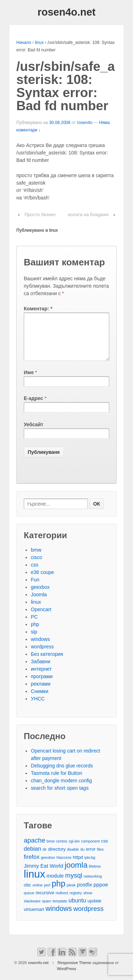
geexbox (40, 596)
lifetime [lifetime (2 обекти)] (95, 875)
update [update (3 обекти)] (95, 909)
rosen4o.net (67, 12)
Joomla (39, 603)
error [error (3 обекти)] (91, 858)
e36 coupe (42, 581)
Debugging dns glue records (62, 774)
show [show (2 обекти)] (88, 901)
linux (40, 43)
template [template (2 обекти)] (60, 909)
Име (29, 381)
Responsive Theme (74, 971)
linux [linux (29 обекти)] (34, 882)
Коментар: (38, 309)
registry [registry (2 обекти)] (76, 901)
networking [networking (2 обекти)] (93, 885)
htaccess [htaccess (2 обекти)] (64, 866)
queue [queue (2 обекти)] (29, 901)
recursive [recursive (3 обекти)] (45, 901)
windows (40, 648)
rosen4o (85, 123)
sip (34, 640)
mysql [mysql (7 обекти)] (74, 884)
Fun (35, 588)
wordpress (42, 655)
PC (34, 625)
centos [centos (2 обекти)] (62, 850)
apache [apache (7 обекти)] (35, 849)
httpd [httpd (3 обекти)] (78, 866)
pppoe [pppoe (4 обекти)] (101, 893)
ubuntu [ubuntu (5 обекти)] (77, 909)
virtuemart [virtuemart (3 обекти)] (34, 918)
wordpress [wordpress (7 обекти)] (88, 917)
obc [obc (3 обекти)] (27, 893)
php (35, 633)
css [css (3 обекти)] (104, 849)
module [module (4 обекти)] (55, 884)
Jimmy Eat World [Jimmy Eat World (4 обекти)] (43, 874)
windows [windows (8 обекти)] (59, 917)
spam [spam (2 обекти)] (46, 909)
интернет (41, 677)
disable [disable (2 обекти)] (73, 858)
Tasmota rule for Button (57, 782)
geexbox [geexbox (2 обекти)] (48, 866)
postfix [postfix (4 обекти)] (85, 893)
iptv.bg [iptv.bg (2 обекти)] (90, 866)
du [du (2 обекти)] (82, 858)
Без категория (47, 663)
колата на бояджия (88, 215)
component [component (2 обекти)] (91, 850)
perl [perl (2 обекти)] (47, 894)
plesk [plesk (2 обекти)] (71, 894)
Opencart (41, 618)
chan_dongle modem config (61, 789)
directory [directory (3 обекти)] (57, 858)
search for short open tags (60, 796)
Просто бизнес (40, 215)
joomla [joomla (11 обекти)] (76, 874)
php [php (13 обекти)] (59, 892)
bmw (36, 558)
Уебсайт (34, 433)
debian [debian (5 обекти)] (32, 857)
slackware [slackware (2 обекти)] (32, 909)
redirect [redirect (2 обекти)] (62, 901)
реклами (41, 692)
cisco (37, 566)
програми (42, 685)
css (35, 573)
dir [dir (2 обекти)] (45, 858)
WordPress (66, 977)
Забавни (41, 670)
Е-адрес (34, 407)
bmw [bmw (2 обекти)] (51, 850)
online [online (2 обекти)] (38, 894)
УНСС (38, 707)
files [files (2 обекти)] (100, 858)
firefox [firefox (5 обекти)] (32, 865)
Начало (24, 43)
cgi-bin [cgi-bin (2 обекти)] (74, 850)
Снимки (40, 700)
